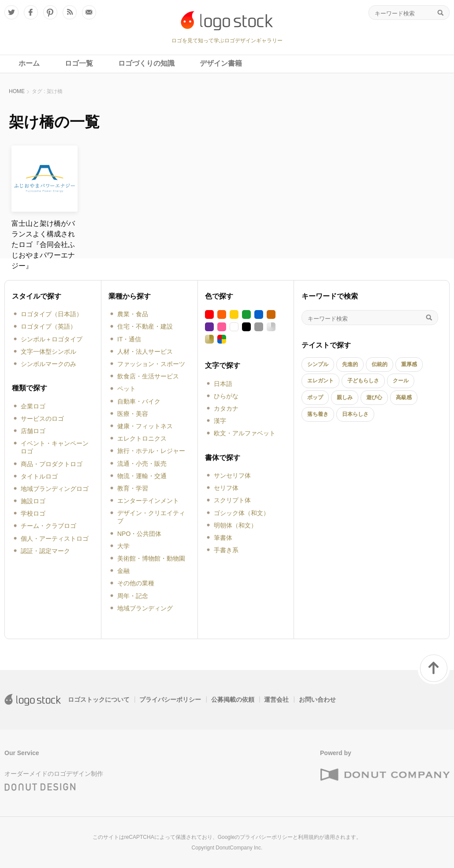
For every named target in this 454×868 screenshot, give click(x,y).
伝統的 (380, 364)
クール (401, 381)
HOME (17, 91)
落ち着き (318, 414)
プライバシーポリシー (170, 700)
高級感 (404, 397)
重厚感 (409, 364)
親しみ (345, 397)
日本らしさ (355, 414)
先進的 (350, 364)
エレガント (320, 381)
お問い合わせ (317, 700)
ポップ (315, 397)
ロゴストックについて (99, 700)
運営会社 (276, 700)
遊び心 (374, 397)
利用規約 (309, 837)
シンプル (318, 364)
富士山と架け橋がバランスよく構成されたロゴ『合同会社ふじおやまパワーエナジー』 (43, 245)
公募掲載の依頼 (233, 700)
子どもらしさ (363, 381)
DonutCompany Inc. (239, 848)
